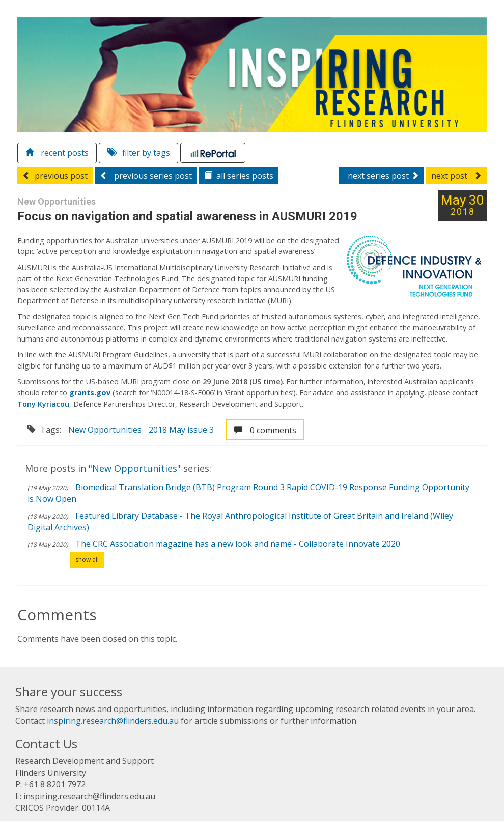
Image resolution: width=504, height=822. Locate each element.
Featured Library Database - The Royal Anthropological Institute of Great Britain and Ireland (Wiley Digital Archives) (241, 521)
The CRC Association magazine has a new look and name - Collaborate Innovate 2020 (238, 544)
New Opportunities (105, 430)
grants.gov (90, 393)
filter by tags (139, 153)
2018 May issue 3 (182, 430)
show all (88, 560)
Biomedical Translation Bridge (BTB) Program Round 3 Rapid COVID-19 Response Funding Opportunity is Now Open (249, 493)
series (239, 176)
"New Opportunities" (136, 469)
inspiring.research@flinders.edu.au (113, 722)
